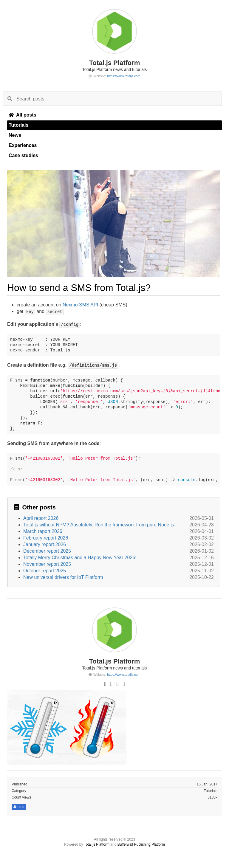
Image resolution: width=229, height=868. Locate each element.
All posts (23, 115)
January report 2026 (45, 544)
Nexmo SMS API (80, 305)
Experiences (23, 145)
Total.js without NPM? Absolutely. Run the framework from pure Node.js (99, 525)
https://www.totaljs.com (124, 76)
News (15, 135)
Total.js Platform (97, 844)
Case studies (23, 155)
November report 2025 (47, 564)
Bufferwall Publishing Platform (141, 844)
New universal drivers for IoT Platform (63, 577)
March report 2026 (43, 531)
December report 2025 (47, 551)
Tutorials (18, 125)
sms (19, 807)
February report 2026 (46, 538)
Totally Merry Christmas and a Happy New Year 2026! (80, 558)
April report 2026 (41, 518)
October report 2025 (45, 571)
